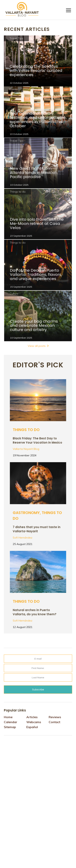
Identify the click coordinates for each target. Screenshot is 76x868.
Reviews (55, 717)
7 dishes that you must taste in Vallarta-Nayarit (37, 528)
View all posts (37, 346)
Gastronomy (27, 512)
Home (8, 717)
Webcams (34, 722)
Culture (15, 294)
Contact (54, 722)
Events (13, 89)
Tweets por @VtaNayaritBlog (20, 743)
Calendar (10, 722)
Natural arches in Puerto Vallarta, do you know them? (35, 611)
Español (32, 727)
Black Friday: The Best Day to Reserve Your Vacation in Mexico (37, 440)
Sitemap (10, 727)
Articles (32, 717)
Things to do (18, 192)
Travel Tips (16, 38)
